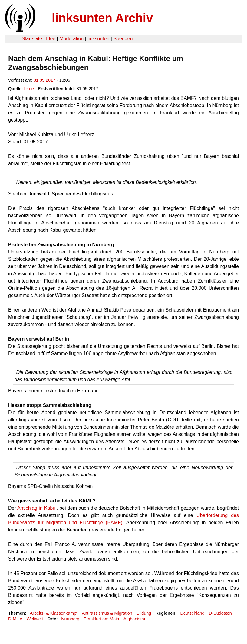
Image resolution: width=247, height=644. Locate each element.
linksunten (98, 39)
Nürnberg (70, 619)
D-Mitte (15, 619)
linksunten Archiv (102, 18)
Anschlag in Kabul (37, 508)
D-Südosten (220, 613)
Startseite (32, 39)
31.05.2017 (44, 80)
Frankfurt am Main (102, 619)
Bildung (144, 613)
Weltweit (35, 619)
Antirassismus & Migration (107, 613)
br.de (29, 89)
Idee (51, 39)
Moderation (71, 39)
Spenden (123, 39)
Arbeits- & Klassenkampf (54, 613)
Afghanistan (135, 619)
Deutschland (192, 613)
